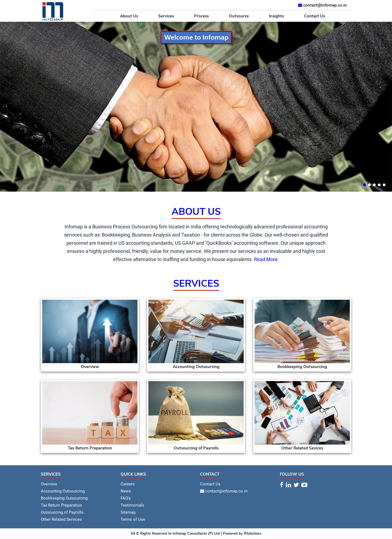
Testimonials (132, 505)
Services (166, 16)
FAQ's (126, 498)
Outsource (239, 16)
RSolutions (252, 534)
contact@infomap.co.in (325, 5)
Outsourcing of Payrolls (62, 512)
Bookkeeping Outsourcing (64, 498)
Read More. (267, 259)
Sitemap (128, 512)
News (126, 491)
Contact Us (315, 16)
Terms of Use (133, 519)
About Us (129, 16)
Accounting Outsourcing (63, 491)
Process (201, 16)
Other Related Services (61, 519)
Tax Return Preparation (61, 505)
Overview (49, 484)
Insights (276, 16)
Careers (128, 484)
